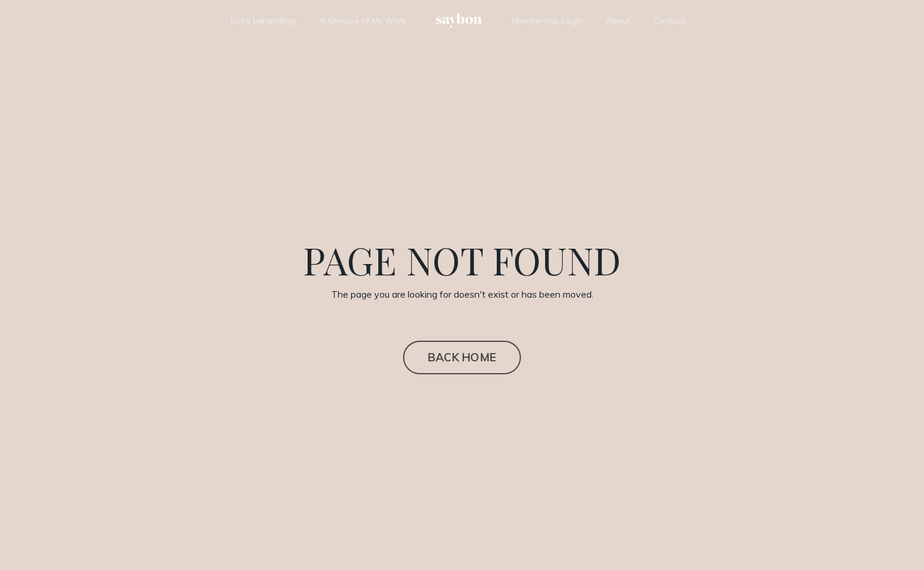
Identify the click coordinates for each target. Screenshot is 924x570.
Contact (669, 21)
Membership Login (547, 21)
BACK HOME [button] (462, 357)
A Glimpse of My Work (363, 21)
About (618, 21)
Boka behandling (263, 21)
